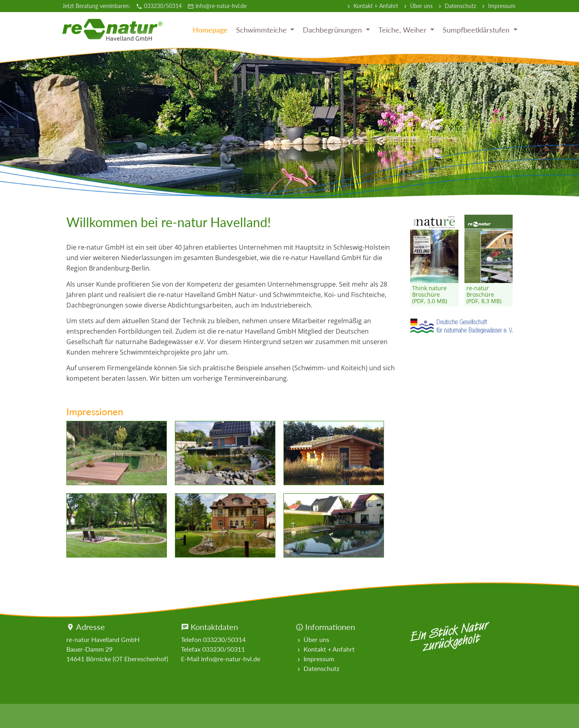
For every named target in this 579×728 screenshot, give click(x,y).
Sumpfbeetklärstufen (477, 30)
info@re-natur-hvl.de (217, 6)
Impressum (498, 6)
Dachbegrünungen (333, 30)
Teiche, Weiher (403, 30)
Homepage (210, 30)
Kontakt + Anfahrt (372, 6)
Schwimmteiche (262, 30)
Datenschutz (456, 6)
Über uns (417, 6)
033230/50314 (160, 6)
